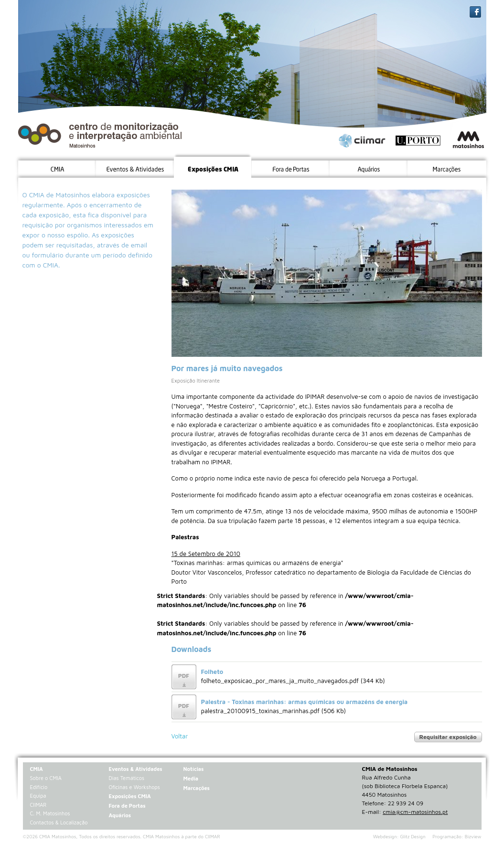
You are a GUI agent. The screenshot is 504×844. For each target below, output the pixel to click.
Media (191, 778)
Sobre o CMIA (46, 778)
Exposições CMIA (129, 796)
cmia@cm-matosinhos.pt (415, 812)
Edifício (39, 787)
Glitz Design (413, 836)
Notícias (193, 769)
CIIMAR (38, 805)
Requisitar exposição (448, 737)
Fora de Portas (127, 806)
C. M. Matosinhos (50, 813)
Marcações (196, 788)
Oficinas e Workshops (134, 787)
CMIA (37, 769)
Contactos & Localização (59, 822)
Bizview (473, 836)
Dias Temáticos (126, 778)
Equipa (38, 796)
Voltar (180, 736)
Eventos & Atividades (135, 769)
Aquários (120, 815)
